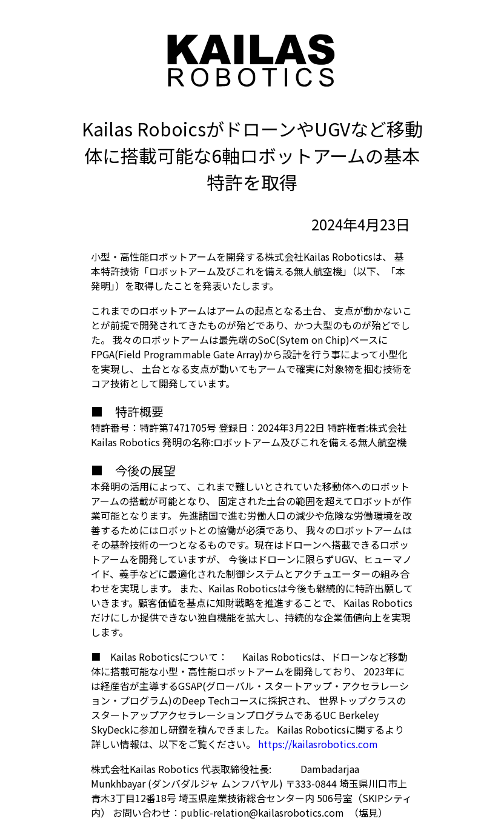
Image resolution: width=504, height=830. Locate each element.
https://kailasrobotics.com (318, 744)
